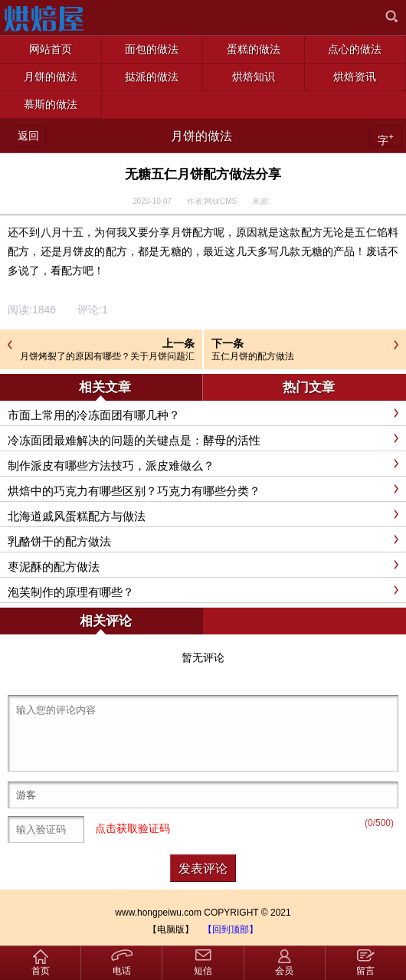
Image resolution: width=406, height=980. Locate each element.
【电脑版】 (171, 929)
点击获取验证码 (133, 828)
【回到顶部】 (231, 929)
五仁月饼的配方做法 (253, 356)
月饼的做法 (201, 136)
